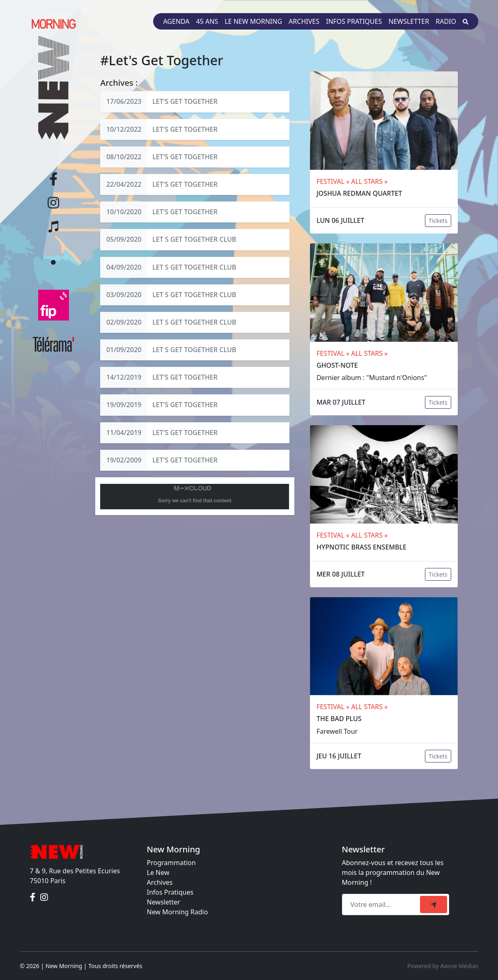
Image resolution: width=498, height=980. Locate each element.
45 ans (207, 21)
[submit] (434, 904)
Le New (158, 872)
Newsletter (409, 21)
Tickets (438, 221)
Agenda (176, 21)
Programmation (171, 863)
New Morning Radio (178, 912)
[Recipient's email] (382, 904)
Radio (446, 21)
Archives (304, 21)
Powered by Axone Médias (443, 966)
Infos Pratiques (170, 892)
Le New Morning (253, 21)
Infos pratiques (354, 21)
